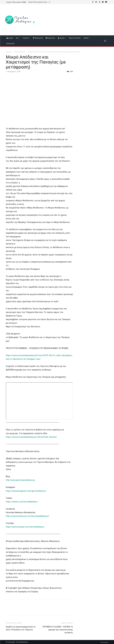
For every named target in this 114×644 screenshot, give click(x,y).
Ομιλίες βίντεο (20, 52)
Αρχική (9, 52)
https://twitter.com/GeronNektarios (22, 502)
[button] (105, 41)
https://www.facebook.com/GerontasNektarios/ (28, 516)
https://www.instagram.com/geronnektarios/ (26, 491)
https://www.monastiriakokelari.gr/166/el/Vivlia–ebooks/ (31, 437)
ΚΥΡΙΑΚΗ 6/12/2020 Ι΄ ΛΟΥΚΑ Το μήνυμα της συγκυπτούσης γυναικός (58, 630)
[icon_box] (39, 2)
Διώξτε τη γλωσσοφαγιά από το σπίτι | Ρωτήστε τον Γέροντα (21, 628)
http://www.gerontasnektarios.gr (20, 480)
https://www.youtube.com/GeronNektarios (25, 527)
